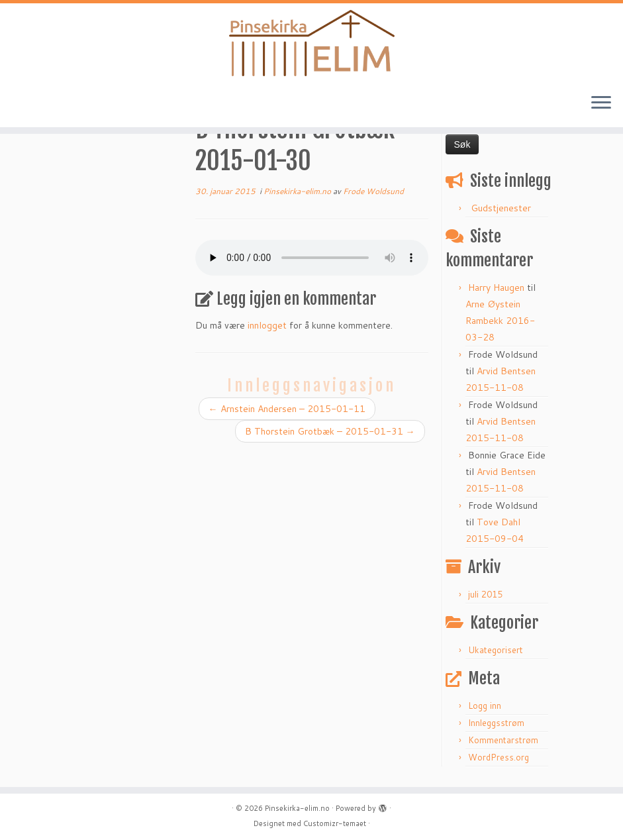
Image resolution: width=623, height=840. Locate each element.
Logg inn (485, 706)
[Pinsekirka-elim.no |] (311, 43)
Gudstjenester (501, 208)
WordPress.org (499, 757)
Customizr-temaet (335, 823)
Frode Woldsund (373, 191)
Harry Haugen (496, 288)
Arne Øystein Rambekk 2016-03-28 (500, 321)
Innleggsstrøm (496, 723)
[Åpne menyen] (601, 103)
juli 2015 (485, 594)
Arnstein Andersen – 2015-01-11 (287, 409)
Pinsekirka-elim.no (298, 191)
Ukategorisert (496, 650)
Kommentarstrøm (503, 740)
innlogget (267, 325)
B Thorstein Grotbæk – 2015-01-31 (330, 431)
